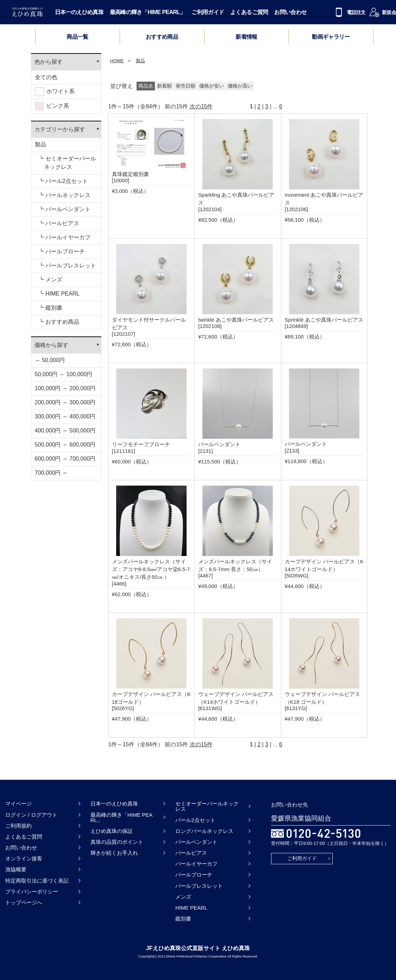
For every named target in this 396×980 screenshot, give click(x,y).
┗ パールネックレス (64, 195)
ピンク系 (52, 106)
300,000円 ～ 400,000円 (65, 416)
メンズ (183, 897)
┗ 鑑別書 (50, 308)
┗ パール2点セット (63, 181)
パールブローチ (194, 875)
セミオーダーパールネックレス (207, 806)
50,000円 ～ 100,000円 (64, 374)
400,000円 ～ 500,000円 (65, 431)
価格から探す (51, 345)
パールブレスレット (199, 886)
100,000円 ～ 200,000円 (65, 388)
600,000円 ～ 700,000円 (65, 459)
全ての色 (46, 77)
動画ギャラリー (331, 37)
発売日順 (186, 86)
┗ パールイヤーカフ (64, 237)
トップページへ (24, 902)
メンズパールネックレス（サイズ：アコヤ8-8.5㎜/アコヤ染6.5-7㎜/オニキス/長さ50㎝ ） (151, 570)
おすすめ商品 (162, 37)
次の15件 (201, 106)
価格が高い (240, 86)
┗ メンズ (50, 280)
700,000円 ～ (51, 473)
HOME (117, 61)
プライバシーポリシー (32, 892)
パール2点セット (195, 820)
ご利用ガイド (208, 12)
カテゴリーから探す (60, 129)
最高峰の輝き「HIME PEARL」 (148, 12)
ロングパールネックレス (204, 831)
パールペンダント (219, 444)
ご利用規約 (18, 826)
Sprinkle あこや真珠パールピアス (324, 320)
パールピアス (191, 853)
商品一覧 (77, 37)
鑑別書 (183, 919)
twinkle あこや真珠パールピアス (236, 320)
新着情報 (246, 37)
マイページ (18, 804)
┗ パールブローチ (62, 251)
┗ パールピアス (59, 223)
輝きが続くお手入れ (114, 853)
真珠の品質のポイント (117, 842)
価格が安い (212, 86)
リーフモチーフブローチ (141, 444)
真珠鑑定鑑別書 (130, 174)
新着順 (164, 86)
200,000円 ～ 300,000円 (65, 402)
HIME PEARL (191, 908)
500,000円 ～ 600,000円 (65, 445)
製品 (40, 144)
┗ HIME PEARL (59, 294)
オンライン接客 (24, 858)
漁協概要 (16, 869)
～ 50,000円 (50, 360)
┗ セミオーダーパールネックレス (67, 163)
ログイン (16, 815)
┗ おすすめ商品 (59, 322)
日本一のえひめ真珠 (79, 12)
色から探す (49, 62)
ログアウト (44, 815)
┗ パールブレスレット (67, 265)
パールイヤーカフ (196, 864)
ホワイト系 (55, 92)
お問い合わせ (290, 12)
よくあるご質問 (249, 12)
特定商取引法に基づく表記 (37, 881)
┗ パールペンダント (64, 209)
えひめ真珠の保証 (112, 831)
